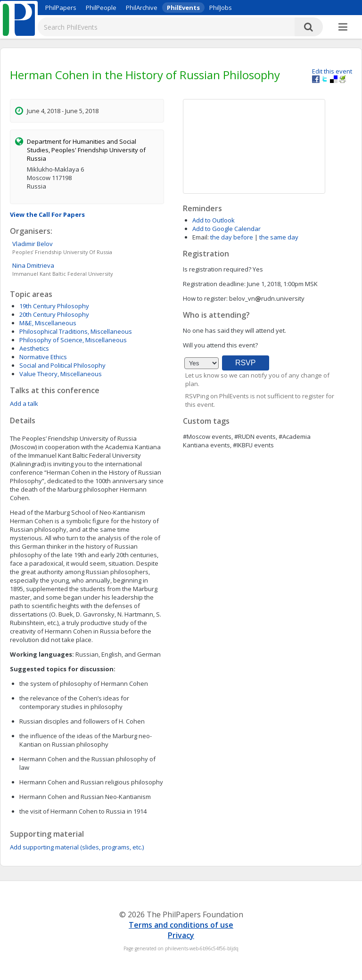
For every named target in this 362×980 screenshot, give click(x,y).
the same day (279, 237)
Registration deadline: (214, 284)
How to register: (205, 298)
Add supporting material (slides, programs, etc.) (77, 847)
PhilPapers (61, 8)
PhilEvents (183, 8)
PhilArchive (142, 8)
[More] (343, 27)
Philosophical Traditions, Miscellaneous (76, 331)
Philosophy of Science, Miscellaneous (73, 340)
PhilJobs (221, 8)
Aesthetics (34, 348)
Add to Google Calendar (226, 229)
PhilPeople (101, 8)
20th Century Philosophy (54, 314)
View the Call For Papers (47, 214)
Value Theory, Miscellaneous (61, 374)
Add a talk (24, 404)
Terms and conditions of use (181, 925)
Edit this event (332, 71)
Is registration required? (217, 269)
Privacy (181, 935)
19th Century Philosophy (54, 306)
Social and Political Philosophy (62, 365)
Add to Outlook (214, 220)
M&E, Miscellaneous (48, 323)
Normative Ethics (43, 357)
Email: (201, 237)
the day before (232, 237)
